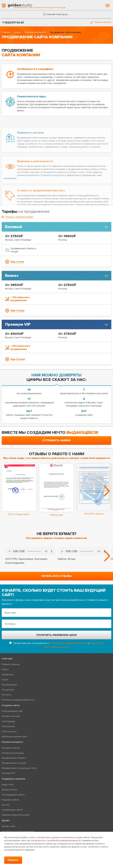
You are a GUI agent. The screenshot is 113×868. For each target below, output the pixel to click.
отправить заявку (57, 440)
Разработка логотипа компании (18, 831)
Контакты (6, 695)
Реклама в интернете (35, 32)
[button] (57, 14)
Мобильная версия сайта (14, 737)
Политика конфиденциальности (18, 700)
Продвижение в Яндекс (14, 758)
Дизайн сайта (9, 826)
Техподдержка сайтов (13, 795)
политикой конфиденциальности (69, 643)
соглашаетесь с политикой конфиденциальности (56, 841)
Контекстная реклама (13, 753)
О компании (8, 690)
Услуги (17, 32)
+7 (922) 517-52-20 (13, 23)
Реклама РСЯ (8, 773)
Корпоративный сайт (12, 711)
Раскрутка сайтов (11, 748)
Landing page (8, 721)
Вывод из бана (9, 790)
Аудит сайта (8, 785)
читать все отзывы (57, 576)
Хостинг (6, 805)
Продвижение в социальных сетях (19, 768)
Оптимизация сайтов (12, 810)
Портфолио (8, 675)
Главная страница (11, 664)
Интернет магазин (11, 716)
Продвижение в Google (14, 763)
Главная (6, 32)
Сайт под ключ (9, 732)
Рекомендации (9, 685)
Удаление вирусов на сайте (16, 815)
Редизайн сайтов (10, 800)
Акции (5, 680)
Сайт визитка (8, 726)
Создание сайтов (11, 705)
